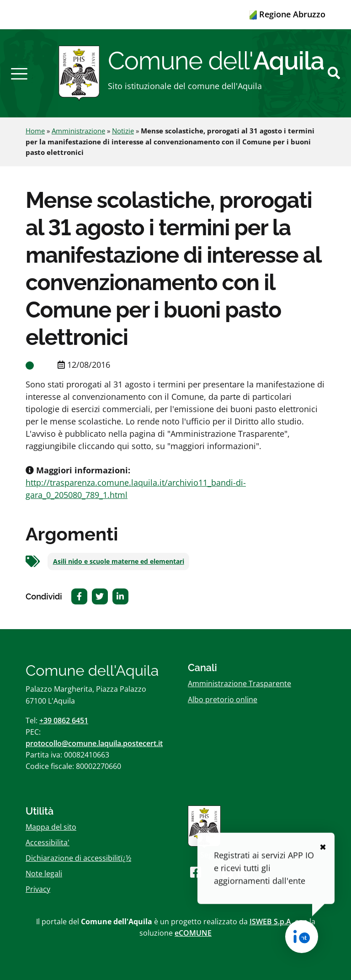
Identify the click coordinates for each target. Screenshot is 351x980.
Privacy (38, 889)
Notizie (123, 131)
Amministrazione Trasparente (239, 683)
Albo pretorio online (223, 699)
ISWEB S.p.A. (271, 922)
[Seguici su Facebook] (196, 872)
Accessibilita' (48, 842)
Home (35, 131)
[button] (19, 73)
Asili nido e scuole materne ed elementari (119, 562)
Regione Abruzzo (287, 14)
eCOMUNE (193, 933)
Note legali (44, 874)
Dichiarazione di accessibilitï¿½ (78, 858)
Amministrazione (78, 131)
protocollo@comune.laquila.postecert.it (94, 743)
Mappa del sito (51, 827)
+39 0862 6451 (64, 720)
